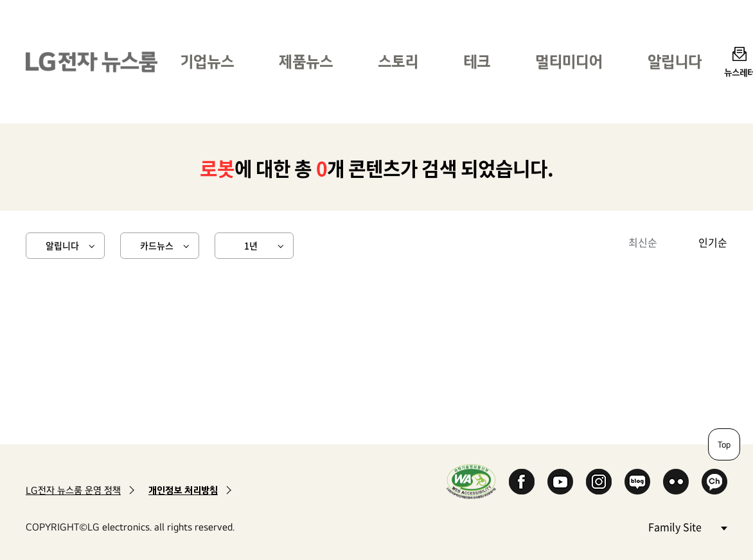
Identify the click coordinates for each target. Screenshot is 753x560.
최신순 (643, 242)
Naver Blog (637, 482)
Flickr (676, 482)
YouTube (560, 482)
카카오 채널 (714, 482)
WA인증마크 (471, 481)
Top (724, 444)
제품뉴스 (306, 61)
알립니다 (675, 61)
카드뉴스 (157, 245)
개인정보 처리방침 (183, 490)
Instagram (599, 482)
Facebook (522, 482)
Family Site (687, 526)
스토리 (398, 61)
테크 (477, 61)
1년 (251, 245)
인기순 (713, 242)
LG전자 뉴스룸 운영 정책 (73, 490)
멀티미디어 (569, 61)
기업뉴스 (207, 61)
